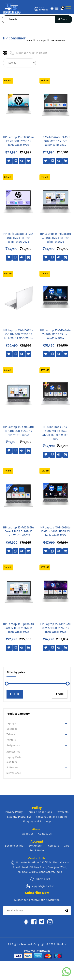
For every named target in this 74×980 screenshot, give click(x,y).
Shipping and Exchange (37, 821)
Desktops (12, 729)
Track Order (37, 850)
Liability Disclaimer (19, 817)
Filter (15, 694)
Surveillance (14, 773)
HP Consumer (58, 41)
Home (29, 41)
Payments (63, 812)
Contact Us (45, 834)
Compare (54, 846)
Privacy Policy (14, 812)
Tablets (11, 734)
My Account (36, 846)
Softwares (12, 768)
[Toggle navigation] (68, 8)
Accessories (13, 752)
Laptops (11, 723)
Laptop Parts (14, 757)
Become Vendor (15, 846)
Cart (67, 846)
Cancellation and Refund (52, 817)
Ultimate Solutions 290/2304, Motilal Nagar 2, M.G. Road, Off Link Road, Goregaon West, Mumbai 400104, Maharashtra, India (40, 867)
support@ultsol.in (40, 886)
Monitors (12, 762)
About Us (28, 834)
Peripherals (13, 745)
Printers (11, 740)
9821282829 (40, 879)
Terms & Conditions (40, 812)
